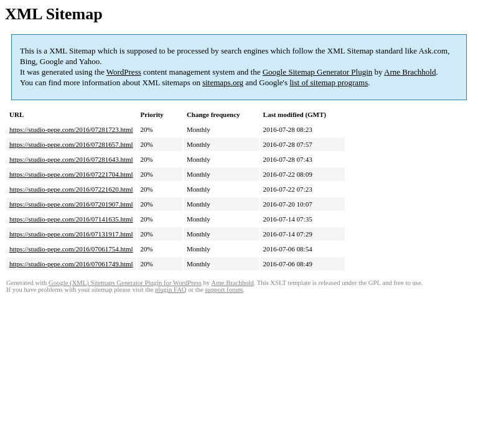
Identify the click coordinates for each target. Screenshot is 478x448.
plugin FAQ (171, 290)
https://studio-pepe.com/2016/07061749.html (71, 264)
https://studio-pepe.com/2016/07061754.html (71, 249)
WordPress (124, 72)
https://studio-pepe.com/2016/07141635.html (71, 219)
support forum (224, 290)
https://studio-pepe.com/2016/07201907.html (71, 204)
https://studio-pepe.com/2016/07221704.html (71, 174)
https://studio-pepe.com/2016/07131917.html (71, 234)
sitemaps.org (223, 82)
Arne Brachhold (410, 72)
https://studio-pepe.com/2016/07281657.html (71, 144)
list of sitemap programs (329, 82)
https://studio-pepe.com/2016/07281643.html (71, 159)
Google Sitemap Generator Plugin (318, 72)
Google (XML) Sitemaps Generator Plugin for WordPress (125, 283)
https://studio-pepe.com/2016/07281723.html (71, 129)
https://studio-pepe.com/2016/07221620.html (71, 189)
